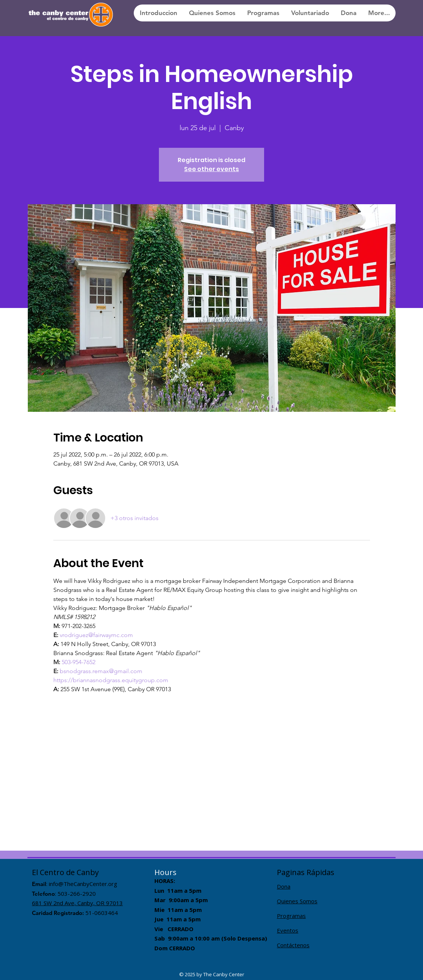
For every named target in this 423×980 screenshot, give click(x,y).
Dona (284, 886)
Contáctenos (293, 945)
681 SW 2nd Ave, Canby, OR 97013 (77, 903)
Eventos (288, 930)
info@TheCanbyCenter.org (83, 884)
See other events (211, 169)
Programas (291, 916)
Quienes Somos (297, 901)
